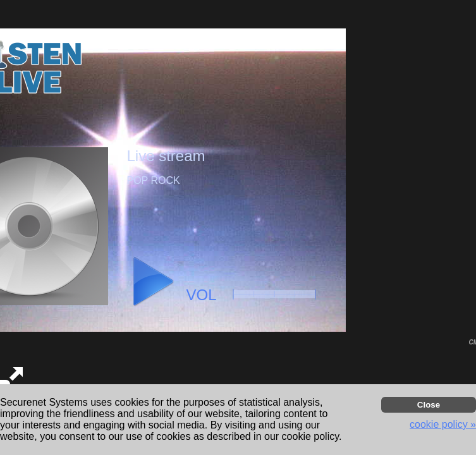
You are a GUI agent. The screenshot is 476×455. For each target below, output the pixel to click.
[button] (152, 282)
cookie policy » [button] (443, 424)
